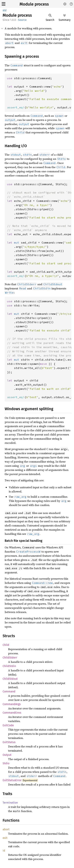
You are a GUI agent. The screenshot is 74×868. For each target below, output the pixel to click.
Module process (34, 4)
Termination (10, 803)
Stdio (6, 763)
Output (7, 755)
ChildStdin (9, 666)
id (4, 851)
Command (9, 691)
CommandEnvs (12, 713)
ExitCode (8, 725)
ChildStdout (10, 679)
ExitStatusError (12, 780)
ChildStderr (10, 658)
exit (5, 838)
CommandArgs (12, 704)
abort (6, 829)
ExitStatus (9, 742)
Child (6, 645)
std (5, 10)
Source (22, 20)
